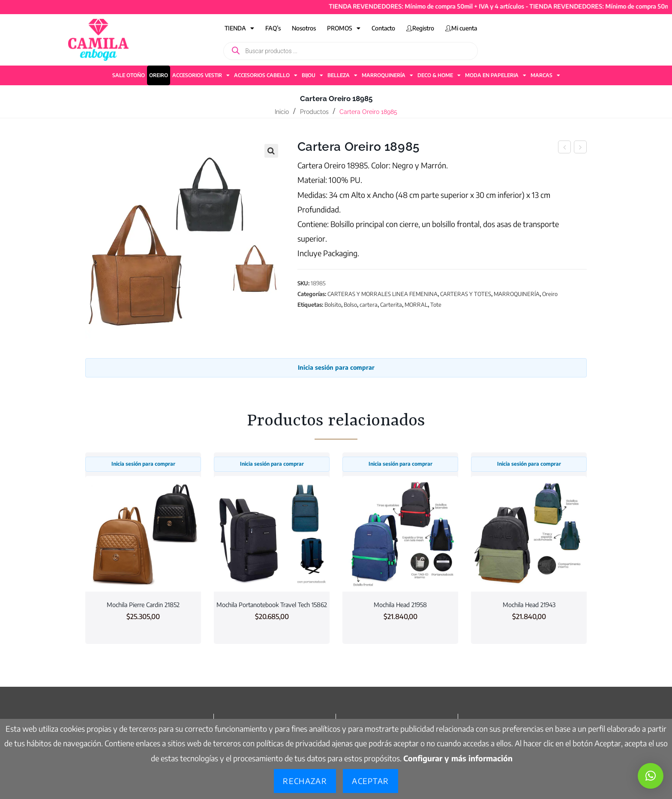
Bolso (350, 305)
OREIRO (159, 75)
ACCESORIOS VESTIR (201, 75)
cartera (369, 305)
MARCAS (545, 75)
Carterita (391, 305)
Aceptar (370, 781)
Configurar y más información (458, 758)
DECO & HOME (439, 75)
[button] (271, 151)
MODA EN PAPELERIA (496, 75)
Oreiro (550, 294)
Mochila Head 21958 (400, 604)
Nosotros (304, 28)
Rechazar (305, 781)
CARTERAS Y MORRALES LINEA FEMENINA (382, 294)
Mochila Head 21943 (529, 604)
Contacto (383, 28)
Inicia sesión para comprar (336, 367)
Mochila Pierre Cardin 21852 (143, 604)
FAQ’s (273, 28)
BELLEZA (342, 75)
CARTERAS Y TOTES (466, 294)
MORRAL (416, 305)
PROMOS (344, 28)
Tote (436, 305)
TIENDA (239, 28)
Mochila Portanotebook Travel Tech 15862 (272, 604)
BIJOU (312, 75)
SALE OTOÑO (129, 75)
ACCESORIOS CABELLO (266, 75)
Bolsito (333, 305)
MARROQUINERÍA (387, 75)
